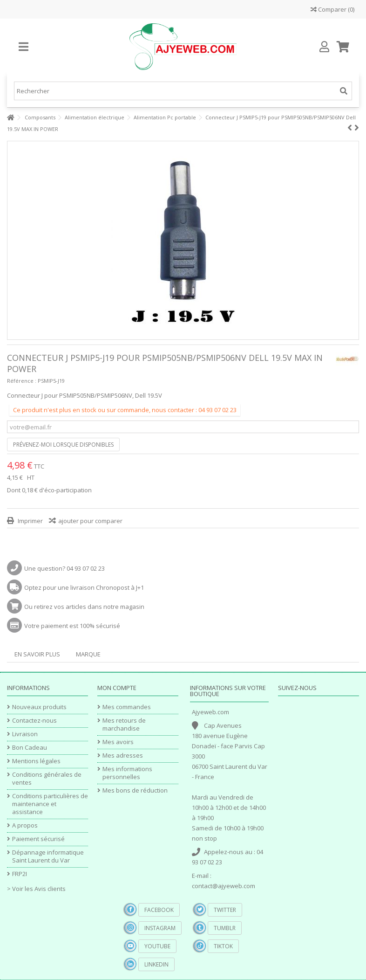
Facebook (159, 910)
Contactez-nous (34, 721)
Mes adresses (123, 756)
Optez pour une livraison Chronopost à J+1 (84, 587)
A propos (25, 825)
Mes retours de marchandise (124, 725)
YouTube (157, 946)
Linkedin (156, 964)
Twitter (225, 910)
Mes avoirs (118, 742)
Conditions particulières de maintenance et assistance (50, 804)
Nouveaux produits (39, 707)
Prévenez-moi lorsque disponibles (63, 445)
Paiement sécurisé (38, 839)
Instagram (160, 928)
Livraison (25, 734)
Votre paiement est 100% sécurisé (72, 626)
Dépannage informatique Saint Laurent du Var (48, 856)
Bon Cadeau (30, 748)
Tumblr (225, 928)
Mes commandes (127, 707)
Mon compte (117, 688)
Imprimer (30, 521)
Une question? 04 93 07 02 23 (64, 568)
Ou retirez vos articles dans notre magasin (84, 607)
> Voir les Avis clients (36, 889)
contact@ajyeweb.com (224, 886)
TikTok (223, 946)
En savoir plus (37, 654)
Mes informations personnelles (127, 773)
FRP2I (20, 874)
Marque (88, 654)
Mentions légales (36, 761)
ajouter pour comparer (90, 521)
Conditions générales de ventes (47, 779)
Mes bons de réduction (135, 790)
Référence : (22, 381)
